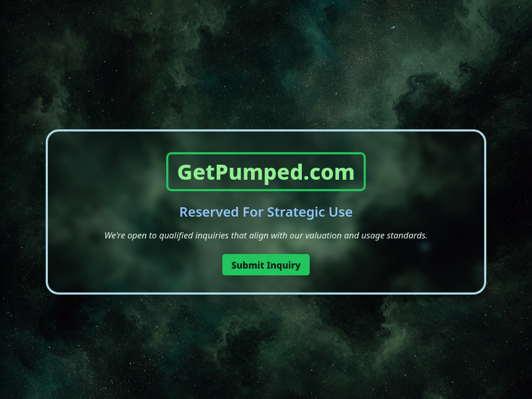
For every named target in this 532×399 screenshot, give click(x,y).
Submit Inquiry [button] (266, 265)
